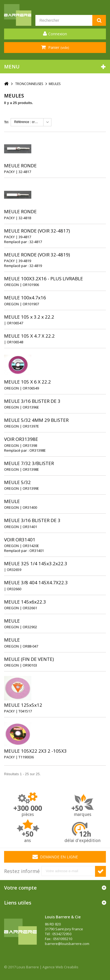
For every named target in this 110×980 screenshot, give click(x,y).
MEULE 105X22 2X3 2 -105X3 (35, 751)
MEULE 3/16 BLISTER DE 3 (32, 401)
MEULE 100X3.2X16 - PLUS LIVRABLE (44, 279)
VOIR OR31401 (20, 540)
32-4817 (36, 242)
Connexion (58, 34)
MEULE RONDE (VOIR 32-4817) (37, 231)
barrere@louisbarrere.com (67, 944)
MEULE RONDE (20, 166)
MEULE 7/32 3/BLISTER (29, 463)
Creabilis (71, 967)
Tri (6, 122)
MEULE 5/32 (17, 482)
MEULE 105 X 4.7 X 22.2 (29, 336)
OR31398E (38, 450)
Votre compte (20, 888)
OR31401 (37, 551)
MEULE (12, 501)
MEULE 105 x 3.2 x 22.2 (29, 317)
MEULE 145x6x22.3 (25, 602)
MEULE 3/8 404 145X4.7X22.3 (36, 582)
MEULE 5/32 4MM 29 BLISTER (36, 420)
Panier (58, 47)
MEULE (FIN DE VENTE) (29, 659)
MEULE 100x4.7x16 (25, 298)
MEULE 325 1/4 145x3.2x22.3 (36, 563)
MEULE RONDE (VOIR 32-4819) (37, 255)
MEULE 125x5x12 (23, 705)
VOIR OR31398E (21, 439)
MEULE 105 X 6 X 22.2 (28, 382)
